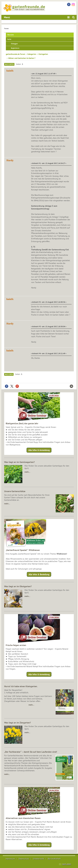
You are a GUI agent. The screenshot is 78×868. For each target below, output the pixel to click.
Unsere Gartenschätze (15, 491)
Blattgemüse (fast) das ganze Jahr (22, 423)
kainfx (10, 71)
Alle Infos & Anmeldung (39, 450)
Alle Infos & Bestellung (39, 574)
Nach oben (9, 374)
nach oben (67, 864)
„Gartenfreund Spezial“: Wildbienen (23, 550)
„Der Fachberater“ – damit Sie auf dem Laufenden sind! (31, 752)
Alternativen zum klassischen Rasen (23, 818)
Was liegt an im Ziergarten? (17, 723)
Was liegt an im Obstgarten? (18, 586)
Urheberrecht (38, 859)
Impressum (10, 859)
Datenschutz (24, 859)
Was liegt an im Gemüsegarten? (19, 462)
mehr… (27, 472)
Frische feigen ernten (16, 645)
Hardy (10, 160)
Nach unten (9, 64)
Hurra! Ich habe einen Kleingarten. (21, 686)
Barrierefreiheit (54, 859)
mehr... (7, 774)
